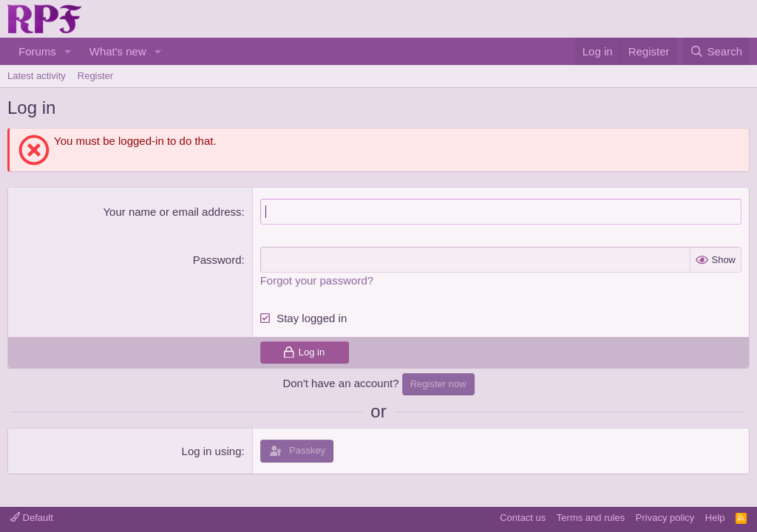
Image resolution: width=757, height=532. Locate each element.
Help (715, 518)
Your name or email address (172, 212)
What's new (118, 51)
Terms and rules (591, 518)
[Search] (716, 51)
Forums (37, 51)
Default (32, 518)
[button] (68, 51)
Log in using (212, 451)
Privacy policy (665, 518)
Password (217, 260)
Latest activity (37, 76)
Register (95, 76)
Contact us (523, 518)
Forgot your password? (317, 280)
